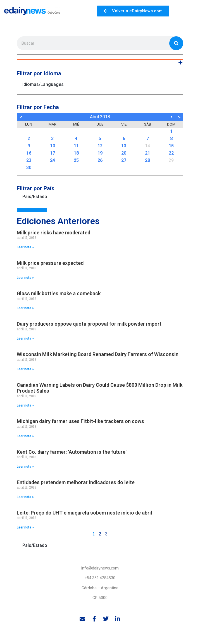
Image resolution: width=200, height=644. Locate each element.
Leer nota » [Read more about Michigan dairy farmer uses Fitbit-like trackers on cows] (25, 436)
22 (171, 153)
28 (147, 160)
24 (53, 160)
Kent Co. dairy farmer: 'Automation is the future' (72, 452)
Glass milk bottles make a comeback (59, 293)
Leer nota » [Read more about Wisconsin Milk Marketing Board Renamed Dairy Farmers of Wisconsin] (25, 369)
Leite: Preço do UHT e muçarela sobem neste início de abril (84, 513)
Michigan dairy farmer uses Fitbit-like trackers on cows (80, 421)
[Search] (176, 43)
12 (100, 146)
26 (100, 160)
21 (147, 153)
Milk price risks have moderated (53, 233)
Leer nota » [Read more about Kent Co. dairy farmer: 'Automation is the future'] (25, 467)
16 (29, 153)
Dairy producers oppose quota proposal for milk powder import (89, 324)
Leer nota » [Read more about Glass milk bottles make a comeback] (25, 308)
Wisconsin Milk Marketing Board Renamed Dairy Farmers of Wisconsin (98, 354)
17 (53, 153)
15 (171, 146)
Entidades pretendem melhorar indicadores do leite (76, 482)
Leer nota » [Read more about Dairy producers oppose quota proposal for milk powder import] (25, 338)
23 (29, 160)
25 (76, 160)
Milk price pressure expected (50, 263)
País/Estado (35, 197)
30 (29, 168)
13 (124, 146)
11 (76, 146)
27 (124, 160)
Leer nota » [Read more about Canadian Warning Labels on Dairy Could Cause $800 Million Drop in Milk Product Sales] (25, 405)
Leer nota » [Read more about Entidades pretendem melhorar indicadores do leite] (25, 497)
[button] (100, 60)
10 (53, 146)
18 (76, 153)
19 (100, 153)
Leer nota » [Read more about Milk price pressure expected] (25, 278)
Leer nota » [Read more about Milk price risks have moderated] (25, 247)
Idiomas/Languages (43, 84)
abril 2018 (100, 117)
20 (124, 153)
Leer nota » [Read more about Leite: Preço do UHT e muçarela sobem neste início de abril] (25, 527)
